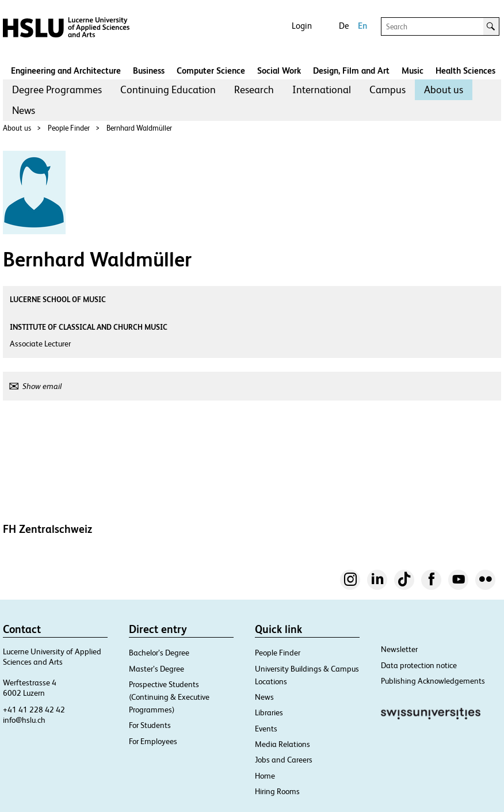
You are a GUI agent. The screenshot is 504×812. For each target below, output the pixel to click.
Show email (42, 386)
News (24, 110)
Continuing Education (168, 89)
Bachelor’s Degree (159, 653)
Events (266, 729)
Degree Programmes (57, 89)
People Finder (69, 128)
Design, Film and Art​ (351, 70)
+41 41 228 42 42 (34, 710)
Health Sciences (465, 70)
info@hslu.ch (24, 720)
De (344, 26)
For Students (150, 725)
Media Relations (282, 744)
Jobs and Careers (284, 760)
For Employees (153, 741)
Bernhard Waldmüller (139, 128)
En (362, 26)
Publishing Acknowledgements (433, 681)
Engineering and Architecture (66, 70)
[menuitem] (57, 90)
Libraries (269, 712)
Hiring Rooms (277, 791)
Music (413, 70)
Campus (387, 89)
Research (254, 89)
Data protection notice (419, 665)
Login (302, 26)
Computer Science (211, 70)
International (322, 89)
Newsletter (399, 649)
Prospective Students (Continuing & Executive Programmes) (169, 697)
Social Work (279, 70)
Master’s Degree (156, 669)
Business (149, 70)
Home (265, 776)
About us (444, 89)
